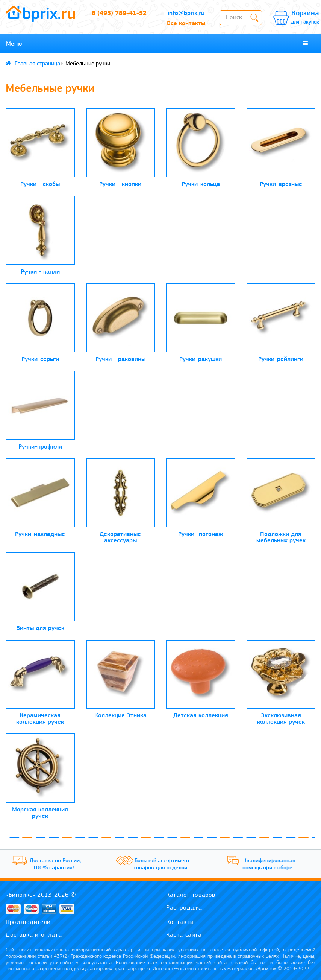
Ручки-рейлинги (281, 359)
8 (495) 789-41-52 (119, 13)
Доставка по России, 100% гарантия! (55, 865)
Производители (28, 922)
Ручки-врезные (281, 184)
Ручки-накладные (40, 534)
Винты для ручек (40, 628)
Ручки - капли (40, 272)
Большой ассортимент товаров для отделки (162, 865)
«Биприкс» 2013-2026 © (41, 895)
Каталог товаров (191, 895)
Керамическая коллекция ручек (40, 719)
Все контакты (186, 24)
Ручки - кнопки (120, 184)
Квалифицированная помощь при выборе (269, 865)
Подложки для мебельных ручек (281, 537)
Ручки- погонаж (201, 534)
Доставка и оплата (34, 935)
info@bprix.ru (186, 13)
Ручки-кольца (201, 184)
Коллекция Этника (120, 716)
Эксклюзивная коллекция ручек (281, 719)
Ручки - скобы (40, 184)
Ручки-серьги (40, 359)
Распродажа (184, 908)
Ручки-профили (40, 447)
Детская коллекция (201, 716)
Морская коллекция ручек (40, 813)
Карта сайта (184, 935)
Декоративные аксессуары (120, 537)
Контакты (180, 922)
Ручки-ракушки (201, 359)
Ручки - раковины (120, 359)
